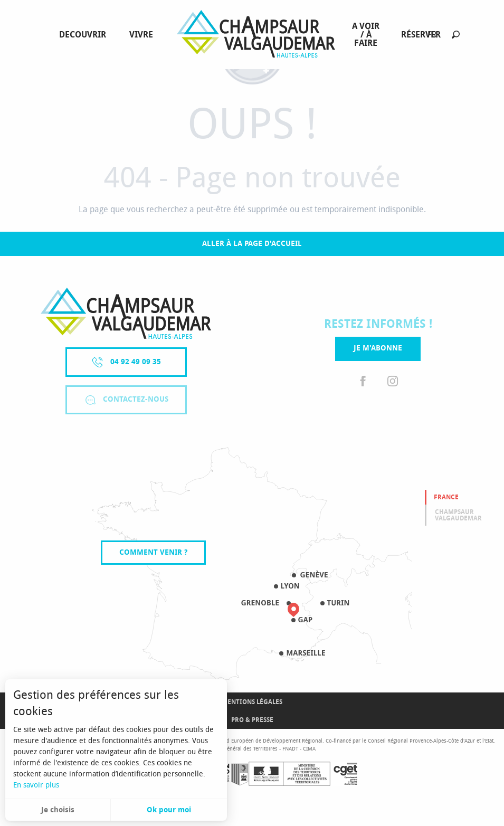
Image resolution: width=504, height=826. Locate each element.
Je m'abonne (378, 348)
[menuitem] (85, 35)
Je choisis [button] (58, 810)
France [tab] (446, 497)
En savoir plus (36, 785)
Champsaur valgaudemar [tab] (458, 515)
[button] (456, 35)
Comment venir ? (153, 552)
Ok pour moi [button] (169, 810)
